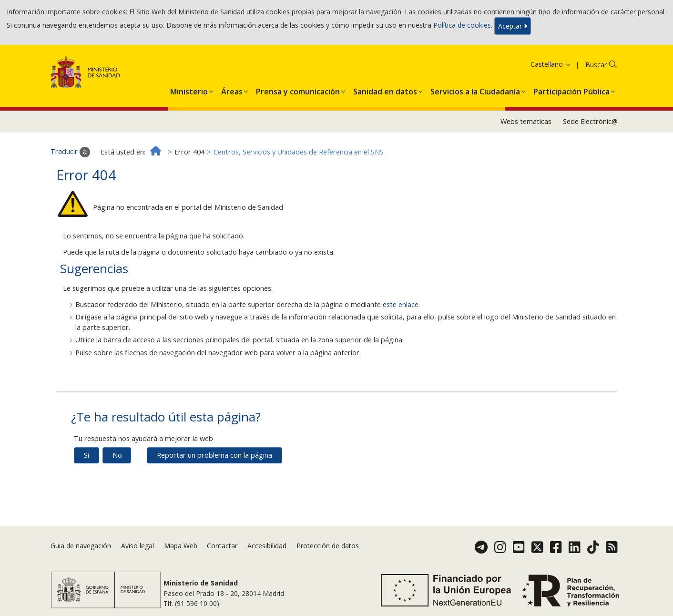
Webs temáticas (526, 121)
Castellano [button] (551, 64)
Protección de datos (328, 546)
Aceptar (513, 26)
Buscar (596, 65)
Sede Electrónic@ (590, 121)
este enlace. (401, 304)
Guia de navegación (81, 546)
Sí (87, 455)
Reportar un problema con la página (214, 455)
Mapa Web (181, 546)
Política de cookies (462, 25)
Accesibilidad (267, 546)
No (117, 455)
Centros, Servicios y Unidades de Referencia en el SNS (299, 152)
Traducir (70, 152)
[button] (189, 90)
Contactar (222, 546)
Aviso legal (138, 546)
